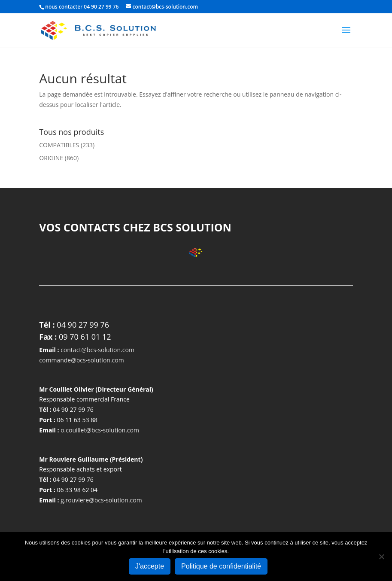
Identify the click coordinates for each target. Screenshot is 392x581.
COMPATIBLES (59, 145)
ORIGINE (51, 158)
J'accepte (150, 566)
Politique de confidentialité (221, 566)
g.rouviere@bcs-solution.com (101, 500)
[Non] (381, 557)
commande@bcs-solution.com (81, 360)
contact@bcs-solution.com (97, 350)
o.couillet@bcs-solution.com (100, 430)
